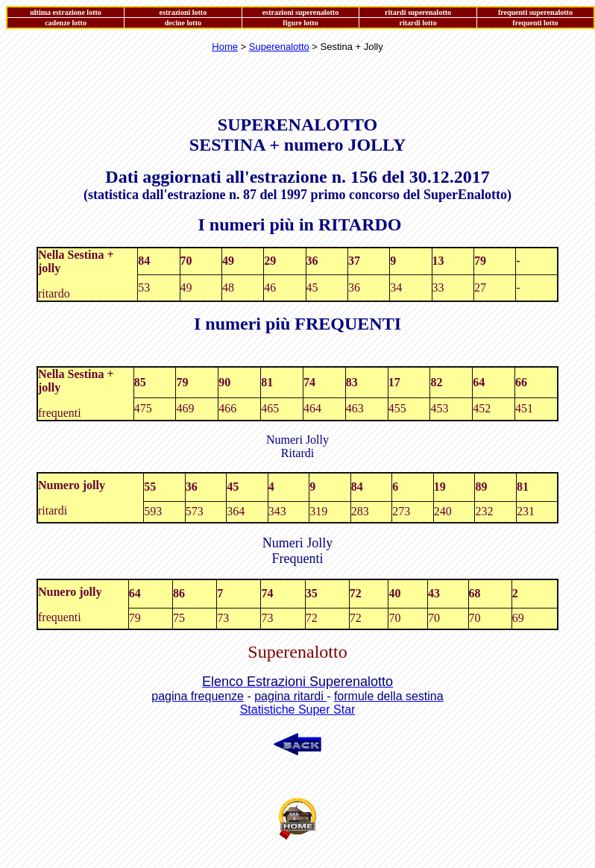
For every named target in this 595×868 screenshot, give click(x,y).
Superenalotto (279, 47)
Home (225, 47)
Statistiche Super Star (298, 710)
